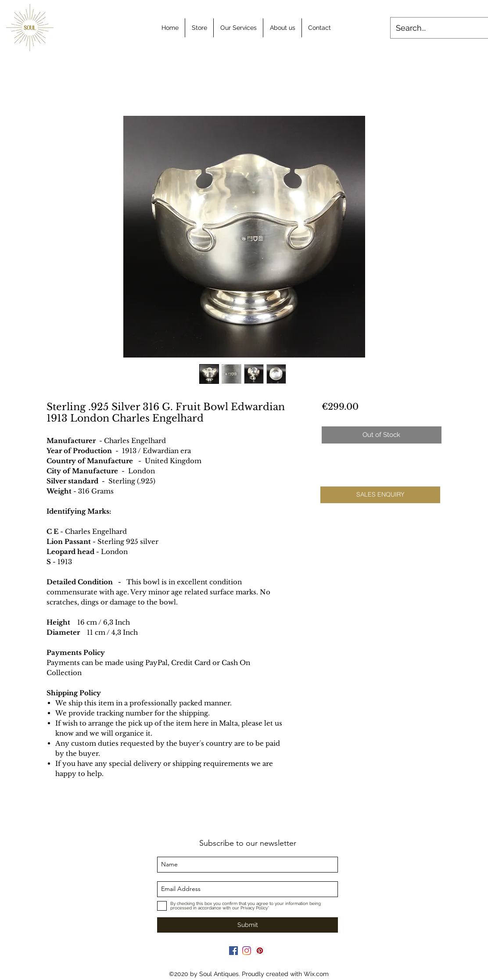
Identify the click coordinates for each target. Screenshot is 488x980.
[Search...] (438, 28)
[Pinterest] (260, 951)
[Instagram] (247, 951)
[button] (380, 495)
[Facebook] (233, 951)
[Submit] (248, 925)
